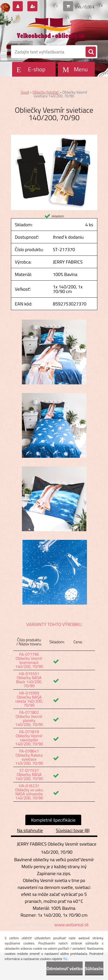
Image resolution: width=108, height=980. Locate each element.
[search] (91, 52)
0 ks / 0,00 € (85, 7)
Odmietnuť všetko (65, 968)
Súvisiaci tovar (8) (73, 830)
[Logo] (51, 28)
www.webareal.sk (71, 925)
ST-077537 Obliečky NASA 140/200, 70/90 (29, 774)
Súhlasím (94, 968)
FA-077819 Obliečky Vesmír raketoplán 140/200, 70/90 (29, 738)
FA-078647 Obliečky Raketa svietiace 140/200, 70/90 (29, 757)
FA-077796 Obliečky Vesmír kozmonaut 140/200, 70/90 (29, 660)
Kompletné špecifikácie (53, 820)
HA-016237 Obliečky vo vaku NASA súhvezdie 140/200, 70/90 (29, 792)
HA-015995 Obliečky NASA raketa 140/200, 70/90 (29, 699)
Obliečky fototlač (46, 92)
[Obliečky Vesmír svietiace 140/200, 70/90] (54, 137)
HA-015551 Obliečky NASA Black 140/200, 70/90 (29, 680)
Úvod (25, 92)
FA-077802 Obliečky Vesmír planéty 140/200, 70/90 (29, 718)
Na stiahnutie (30, 830)
